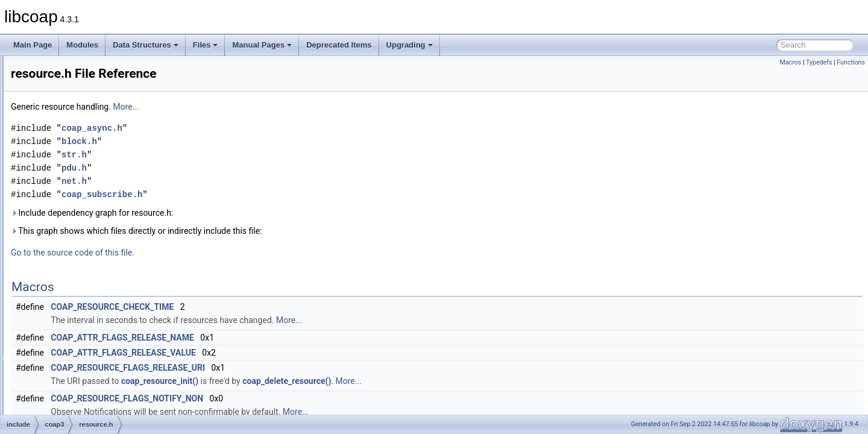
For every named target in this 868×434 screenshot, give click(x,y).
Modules (82, 45)
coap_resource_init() (310, 381)
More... (276, 107)
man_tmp (55, 328)
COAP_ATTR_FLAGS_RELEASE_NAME (273, 338)
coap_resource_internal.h (100, 116)
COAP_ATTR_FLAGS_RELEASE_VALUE (274, 353)
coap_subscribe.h (87, 169)
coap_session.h (84, 142)
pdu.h (68, 275)
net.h (67, 262)
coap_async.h (243, 128)
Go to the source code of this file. (223, 253)
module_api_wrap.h (71, 354)
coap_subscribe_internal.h (101, 182)
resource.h (76, 288)
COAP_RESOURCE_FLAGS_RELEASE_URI (278, 368)
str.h (66, 301)
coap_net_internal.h (91, 63)
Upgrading (410, 45)
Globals (42, 368)
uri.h (66, 315)
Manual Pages (262, 45)
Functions (851, 62)
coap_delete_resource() (437, 381)
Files (206, 45)
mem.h (70, 248)
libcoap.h (74, 235)
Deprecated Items (339, 45)
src (45, 341)
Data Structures (146, 45)
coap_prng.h (79, 102)
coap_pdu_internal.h (92, 89)
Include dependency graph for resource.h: (243, 213)
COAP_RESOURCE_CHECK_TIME (263, 307)
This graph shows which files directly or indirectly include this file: (287, 231)
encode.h (74, 222)
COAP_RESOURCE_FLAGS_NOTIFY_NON (278, 398)
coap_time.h (79, 209)
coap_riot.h (77, 129)
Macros (790, 62)
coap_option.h (82, 76)
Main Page (33, 45)
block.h (230, 141)
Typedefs (819, 62)
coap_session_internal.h (98, 156)
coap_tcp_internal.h (91, 195)
